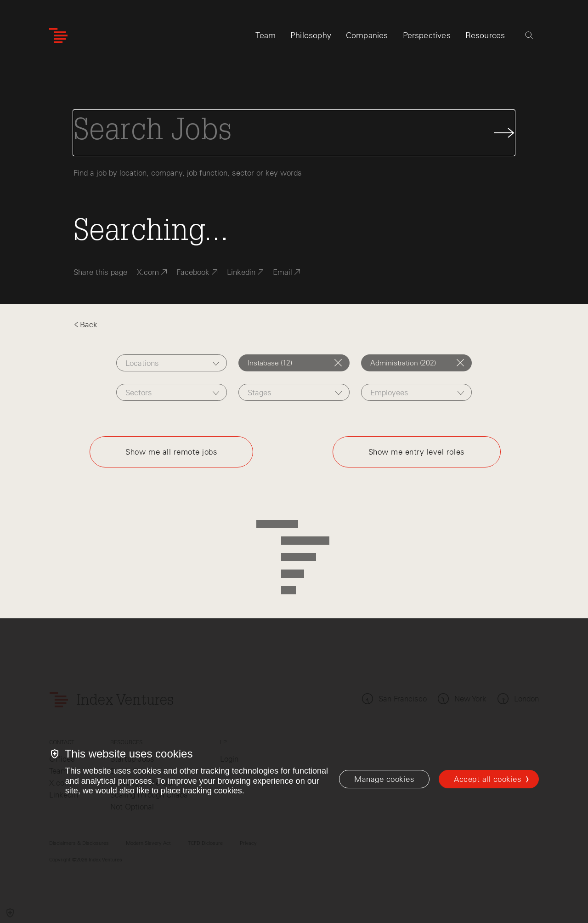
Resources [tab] (485, 35)
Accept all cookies (488, 779)
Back (85, 325)
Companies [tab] (367, 35)
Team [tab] (266, 35)
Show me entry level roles (417, 452)
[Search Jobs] (294, 133)
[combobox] (172, 363)
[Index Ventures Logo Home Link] (58, 36)
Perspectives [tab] (427, 35)
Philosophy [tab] (311, 35)
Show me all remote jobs (171, 452)
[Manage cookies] (384, 779)
